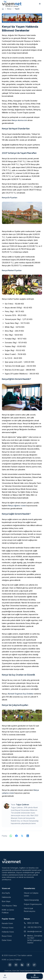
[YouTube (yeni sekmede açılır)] (16, 965)
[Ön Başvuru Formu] (35, 976)
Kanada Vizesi (7, 923)
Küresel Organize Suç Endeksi (21, 694)
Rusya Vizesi (7, 936)
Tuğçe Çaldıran (23, 805)
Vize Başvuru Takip (9, 906)
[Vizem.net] (11, 861)
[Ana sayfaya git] (3, 9)
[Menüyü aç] (5, 976)
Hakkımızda (6, 897)
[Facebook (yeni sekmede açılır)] (28, 965)
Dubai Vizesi (7, 940)
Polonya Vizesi (8, 928)
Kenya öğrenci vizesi (17, 506)
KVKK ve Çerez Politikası (11, 960)
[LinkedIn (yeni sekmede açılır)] (22, 965)
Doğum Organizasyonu (33, 904)
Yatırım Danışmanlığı (31, 900)
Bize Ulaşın (6, 901)
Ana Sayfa (6, 893)
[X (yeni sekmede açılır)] (34, 965)
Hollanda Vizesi (8, 932)
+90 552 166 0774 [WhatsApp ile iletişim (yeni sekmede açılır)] (33, 927)
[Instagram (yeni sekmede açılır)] (10, 965)
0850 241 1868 (31, 923)
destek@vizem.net (33, 931)
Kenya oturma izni (19, 120)
